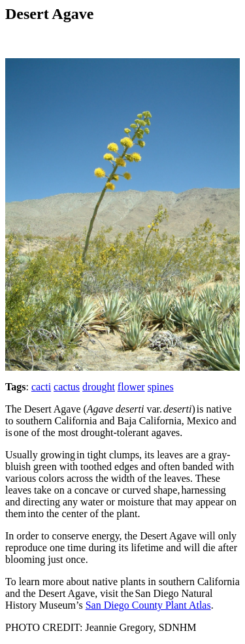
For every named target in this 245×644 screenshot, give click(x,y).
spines (161, 387)
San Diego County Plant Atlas (148, 605)
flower (131, 387)
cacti (41, 387)
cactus (67, 387)
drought (99, 387)
